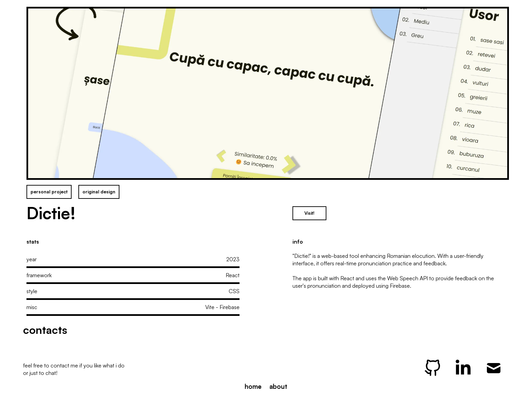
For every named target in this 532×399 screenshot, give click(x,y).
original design (99, 192)
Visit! (309, 213)
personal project (49, 192)
